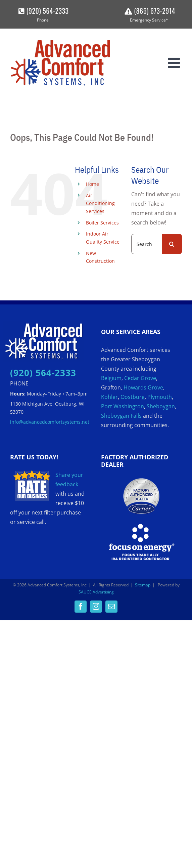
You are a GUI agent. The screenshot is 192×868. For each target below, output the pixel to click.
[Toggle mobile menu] (175, 63)
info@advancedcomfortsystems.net (50, 422)
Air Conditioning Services (100, 203)
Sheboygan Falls (121, 416)
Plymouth (160, 397)
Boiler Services (102, 223)
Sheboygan (161, 406)
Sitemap (143, 585)
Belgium (111, 378)
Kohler (109, 397)
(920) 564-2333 (43, 11)
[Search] (172, 244)
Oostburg (133, 397)
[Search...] (147, 244)
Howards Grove (143, 387)
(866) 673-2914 (149, 11)
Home (92, 184)
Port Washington (123, 406)
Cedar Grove (140, 378)
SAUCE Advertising (96, 592)
